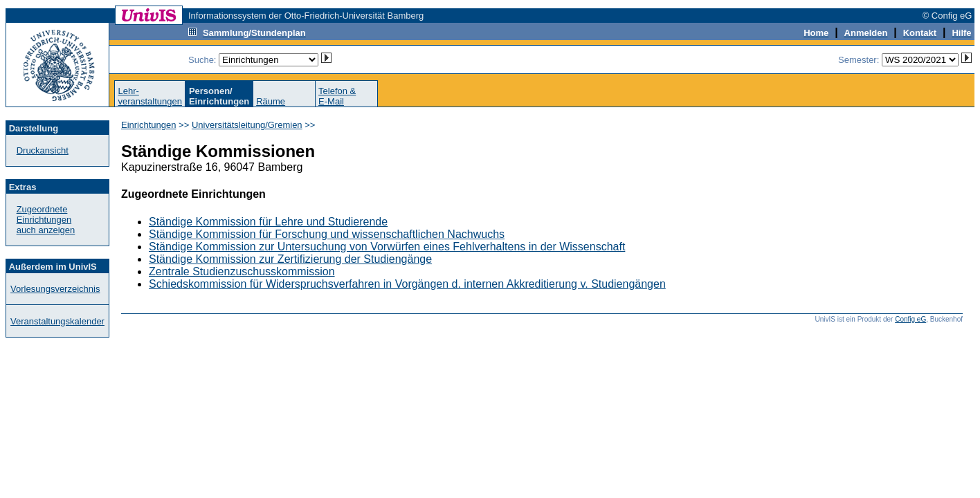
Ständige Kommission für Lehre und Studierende (268, 222)
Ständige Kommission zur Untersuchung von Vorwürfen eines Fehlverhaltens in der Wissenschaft (387, 247)
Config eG (910, 319)
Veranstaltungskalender (57, 321)
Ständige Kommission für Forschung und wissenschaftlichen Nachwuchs (327, 234)
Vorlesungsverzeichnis (55, 289)
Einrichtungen (149, 125)
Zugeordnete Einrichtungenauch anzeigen (46, 220)
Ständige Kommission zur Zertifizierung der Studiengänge (290, 259)
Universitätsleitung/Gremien (247, 125)
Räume (271, 101)
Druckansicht (43, 150)
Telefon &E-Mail (337, 96)
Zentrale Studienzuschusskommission (242, 271)
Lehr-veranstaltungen (150, 96)
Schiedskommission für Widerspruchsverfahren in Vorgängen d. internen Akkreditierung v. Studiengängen (407, 284)
